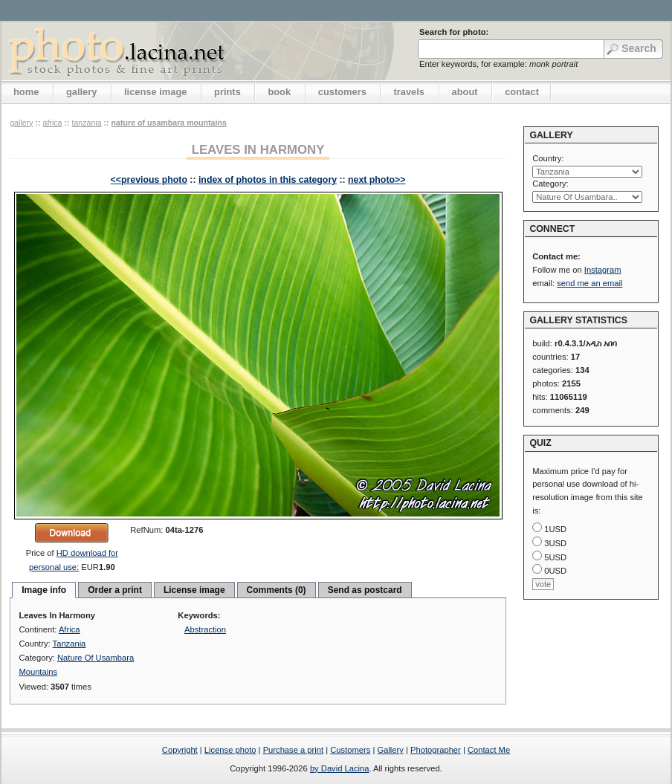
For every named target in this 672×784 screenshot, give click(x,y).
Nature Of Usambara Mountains (169, 123)
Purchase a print (293, 750)
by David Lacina (340, 768)
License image (194, 590)
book (279, 92)
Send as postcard (365, 590)
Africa (52, 123)
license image (155, 92)
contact (522, 92)
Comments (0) (277, 590)
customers (342, 92)
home (26, 92)
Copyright (180, 750)
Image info (44, 590)
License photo (230, 750)
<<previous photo (149, 180)
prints (227, 92)
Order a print (115, 590)
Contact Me (489, 750)
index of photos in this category (268, 180)
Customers (350, 750)
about (465, 92)
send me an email (589, 283)
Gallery (390, 750)
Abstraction (205, 629)
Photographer (436, 750)
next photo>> (377, 180)
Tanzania (86, 123)
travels (409, 92)
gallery (82, 92)
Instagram (603, 270)
